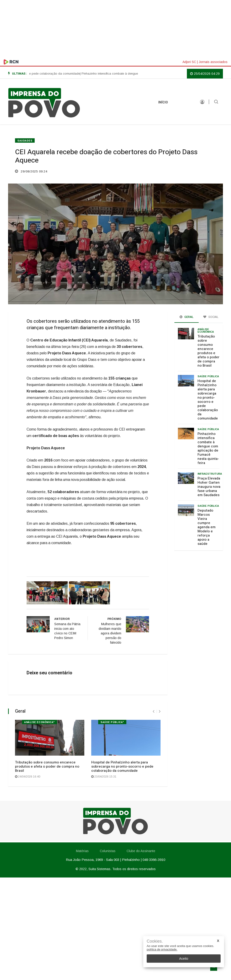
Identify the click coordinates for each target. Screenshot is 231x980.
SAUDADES (25, 141)
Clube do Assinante (141, 851)
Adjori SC (189, 62)
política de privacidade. (162, 949)
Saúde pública (208, 429)
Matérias (183, 102)
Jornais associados (213, 62)
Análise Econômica (206, 330)
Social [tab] (211, 317)
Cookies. (155, 941)
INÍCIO (163, 102)
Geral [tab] (187, 317)
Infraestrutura (210, 474)
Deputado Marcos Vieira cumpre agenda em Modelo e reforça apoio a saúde (207, 527)
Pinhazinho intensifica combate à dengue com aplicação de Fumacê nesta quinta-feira (208, 448)
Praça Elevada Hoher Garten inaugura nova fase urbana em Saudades (209, 487)
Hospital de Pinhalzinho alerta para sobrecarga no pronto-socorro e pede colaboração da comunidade (122, 766)
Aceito (184, 959)
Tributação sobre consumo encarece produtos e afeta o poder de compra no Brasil (47, 766)
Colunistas (108, 851)
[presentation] (153, 711)
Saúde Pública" (112, 722)
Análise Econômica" (40, 722)
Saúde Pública (208, 376)
